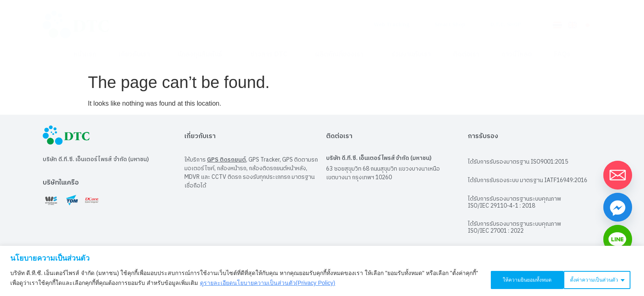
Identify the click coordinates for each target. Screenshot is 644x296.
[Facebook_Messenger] (618, 207)
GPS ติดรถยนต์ (227, 156)
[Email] (618, 175)
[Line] (618, 239)
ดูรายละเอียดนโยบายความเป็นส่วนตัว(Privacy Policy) (282, 284)
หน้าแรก (85, 54)
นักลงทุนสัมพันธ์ (203, 54)
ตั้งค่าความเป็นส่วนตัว (511, 279)
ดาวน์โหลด (517, 54)
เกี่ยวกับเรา (137, 54)
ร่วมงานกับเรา (411, 54)
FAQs (562, 54)
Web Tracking (388, 25)
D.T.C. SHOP (502, 25)
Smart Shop (446, 25)
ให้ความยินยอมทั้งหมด (594, 279)
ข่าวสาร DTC (272, 54)
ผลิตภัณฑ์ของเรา (342, 54)
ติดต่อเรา (466, 54)
